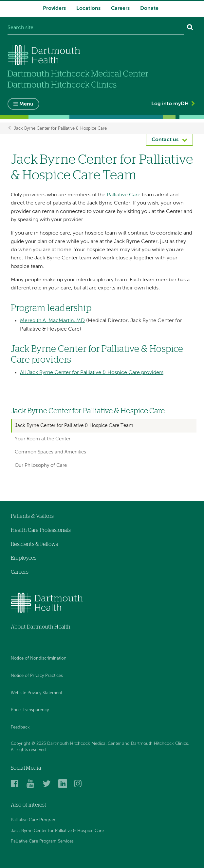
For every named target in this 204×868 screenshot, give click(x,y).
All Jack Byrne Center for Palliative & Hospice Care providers (92, 373)
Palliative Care (124, 195)
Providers (54, 8)
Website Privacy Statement (37, 693)
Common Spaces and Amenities (50, 452)
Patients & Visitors (32, 516)
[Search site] (96, 28)
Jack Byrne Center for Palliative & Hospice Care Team (74, 426)
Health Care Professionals (41, 530)
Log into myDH (170, 104)
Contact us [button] (165, 140)
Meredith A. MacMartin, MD (52, 321)
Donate (149, 8)
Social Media (26, 768)
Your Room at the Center (43, 439)
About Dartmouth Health (41, 627)
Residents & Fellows (34, 544)
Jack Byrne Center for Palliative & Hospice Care (60, 128)
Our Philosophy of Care (41, 465)
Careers (120, 8)
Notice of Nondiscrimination (39, 658)
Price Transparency (30, 710)
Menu (26, 104)
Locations (88, 8)
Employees (24, 558)
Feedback (20, 727)
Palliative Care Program (34, 820)
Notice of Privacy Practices (37, 676)
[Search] (190, 28)
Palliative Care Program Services (42, 841)
